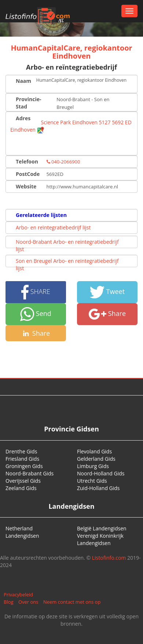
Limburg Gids (93, 466)
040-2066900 (63, 162)
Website (26, 186)
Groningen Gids (24, 466)
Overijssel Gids (23, 481)
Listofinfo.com (109, 558)
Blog (9, 602)
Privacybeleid (18, 595)
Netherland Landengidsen (22, 532)
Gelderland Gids (96, 459)
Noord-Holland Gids (101, 473)
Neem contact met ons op (72, 602)
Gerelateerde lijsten (41, 215)
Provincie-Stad (29, 103)
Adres (23, 118)
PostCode (28, 174)
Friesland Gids (22, 459)
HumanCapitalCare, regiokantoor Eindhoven (71, 52)
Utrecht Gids (92, 481)
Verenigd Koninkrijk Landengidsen (100, 539)
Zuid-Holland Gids (98, 488)
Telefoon (27, 161)
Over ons (28, 602)
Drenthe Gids (21, 451)
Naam (23, 81)
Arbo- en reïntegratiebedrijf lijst (53, 227)
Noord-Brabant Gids (30, 473)
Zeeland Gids (21, 488)
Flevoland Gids (94, 451)
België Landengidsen (102, 528)
